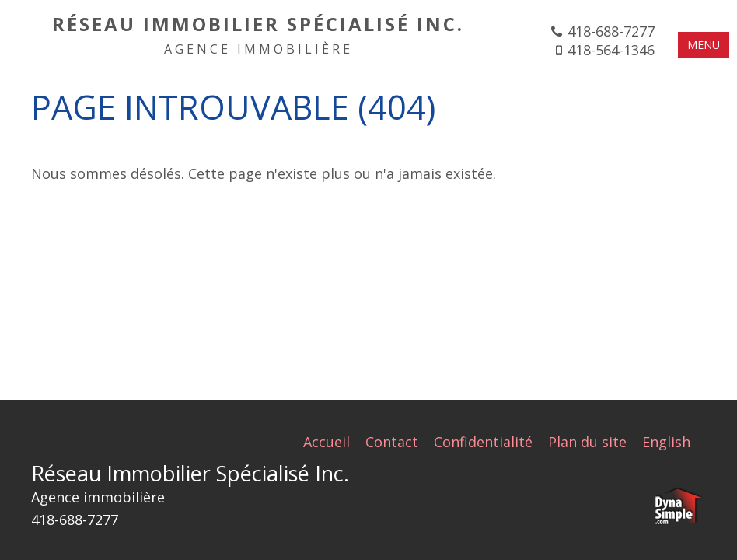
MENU (704, 45)
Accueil (327, 442)
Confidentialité (483, 442)
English (666, 442)
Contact (392, 442)
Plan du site (587, 442)
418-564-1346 (611, 50)
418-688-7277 (611, 31)
